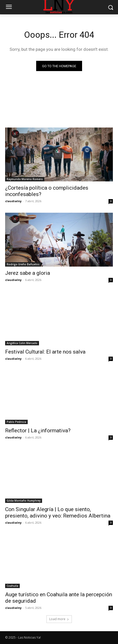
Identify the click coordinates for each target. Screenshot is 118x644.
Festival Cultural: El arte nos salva (45, 352)
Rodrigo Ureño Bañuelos (23, 264)
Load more (59, 619)
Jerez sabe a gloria (28, 273)
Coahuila (12, 586)
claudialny (13, 201)
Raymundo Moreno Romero (25, 179)
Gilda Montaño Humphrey (24, 501)
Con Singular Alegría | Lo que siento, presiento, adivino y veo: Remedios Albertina (58, 513)
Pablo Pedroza (16, 422)
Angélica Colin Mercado (22, 343)
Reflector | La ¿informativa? (38, 431)
